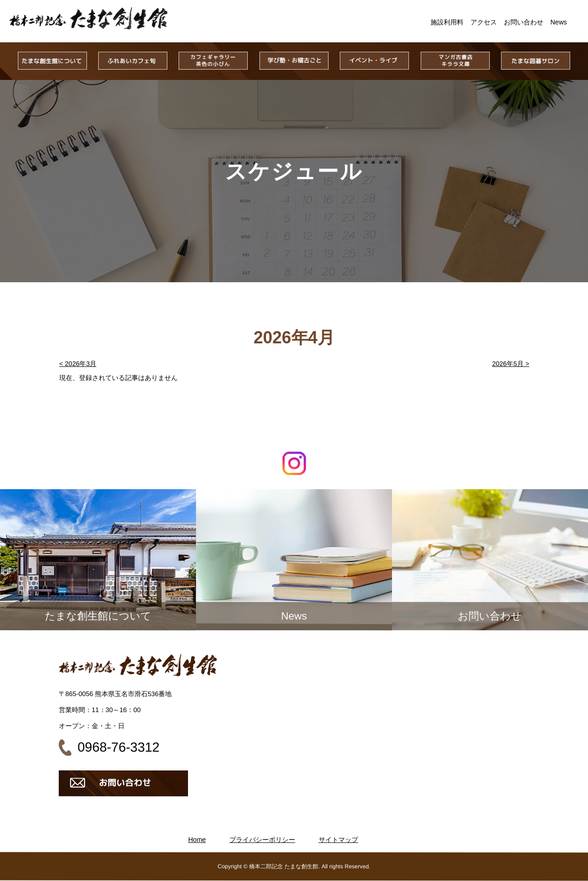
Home (197, 840)
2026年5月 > (510, 364)
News (559, 22)
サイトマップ (338, 840)
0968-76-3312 (118, 747)
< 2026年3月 (77, 364)
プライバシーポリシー (262, 840)
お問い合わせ (524, 22)
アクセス (484, 22)
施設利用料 (447, 22)
